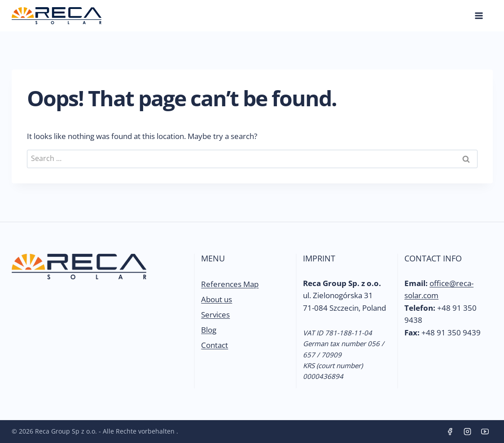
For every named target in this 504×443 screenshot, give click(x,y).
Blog (209, 330)
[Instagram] (467, 432)
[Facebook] (450, 432)
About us (217, 299)
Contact (215, 345)
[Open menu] (479, 15)
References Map (230, 284)
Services (215, 315)
